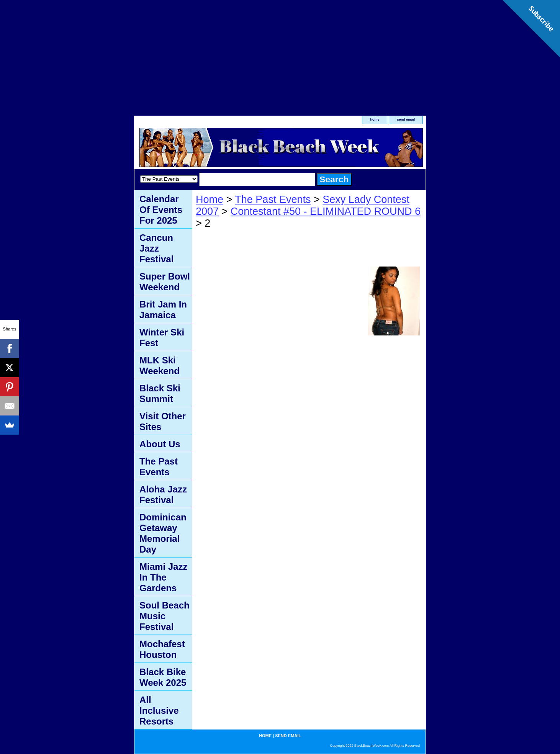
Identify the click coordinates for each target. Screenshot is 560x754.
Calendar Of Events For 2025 (161, 210)
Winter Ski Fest (162, 338)
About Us (160, 444)
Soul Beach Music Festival (165, 616)
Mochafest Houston (162, 649)
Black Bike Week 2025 (163, 677)
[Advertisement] (280, 54)
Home (210, 200)
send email (406, 119)
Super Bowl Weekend (165, 282)
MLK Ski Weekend (160, 366)
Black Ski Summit (160, 393)
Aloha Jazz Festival (163, 495)
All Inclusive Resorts (159, 711)
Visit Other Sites (163, 421)
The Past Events (273, 200)
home (375, 119)
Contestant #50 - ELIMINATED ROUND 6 (326, 211)
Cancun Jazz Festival (156, 248)
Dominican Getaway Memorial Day (163, 533)
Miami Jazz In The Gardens (163, 577)
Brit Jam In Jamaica (163, 310)
